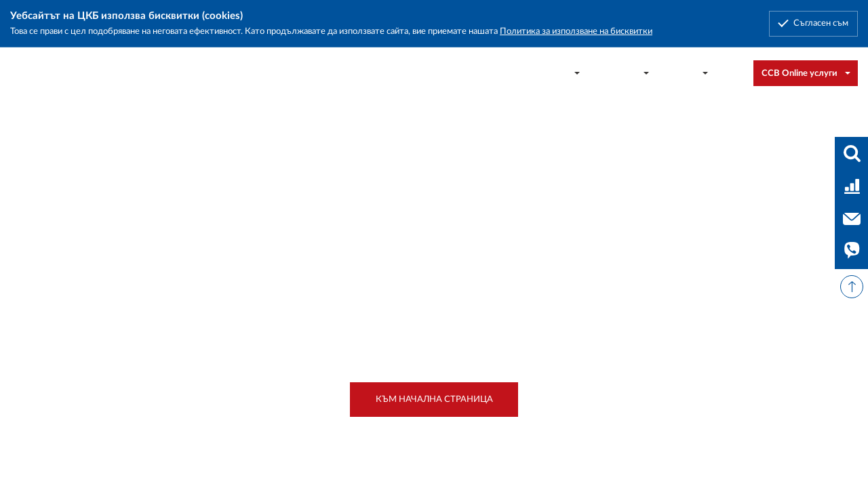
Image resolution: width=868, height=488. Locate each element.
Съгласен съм (821, 23)
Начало (60, 132)
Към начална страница (434, 399)
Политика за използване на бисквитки (576, 31)
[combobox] (734, 73)
